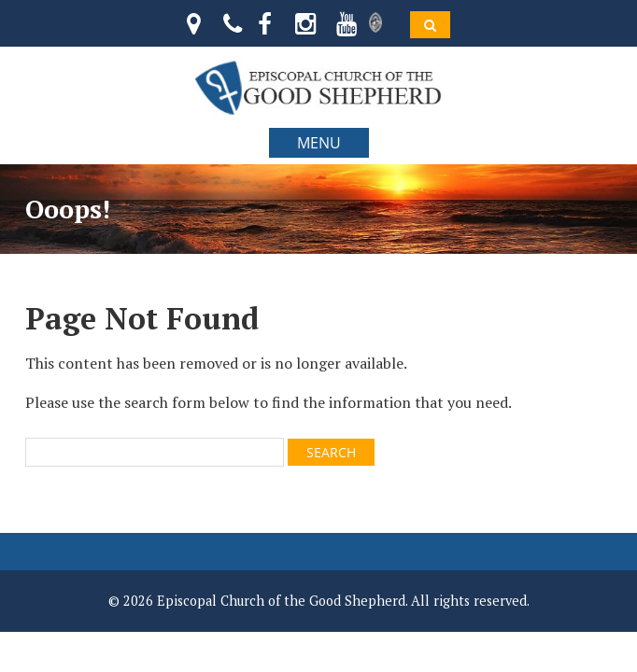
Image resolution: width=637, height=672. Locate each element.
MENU (319, 143)
